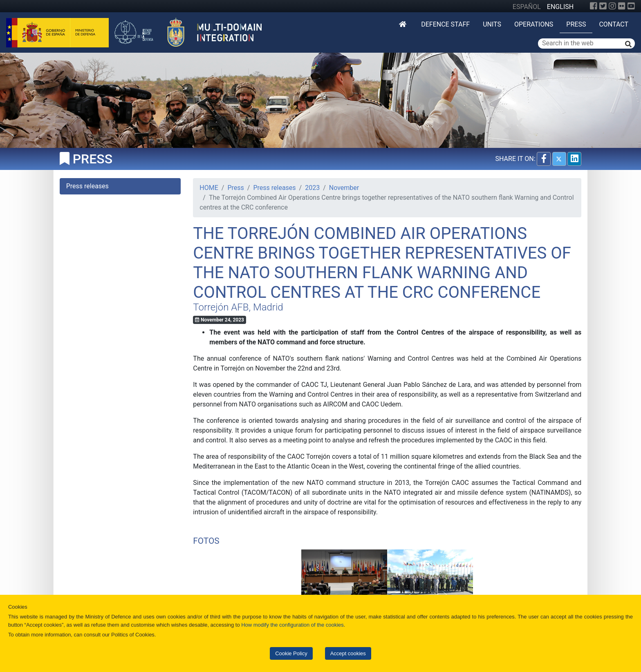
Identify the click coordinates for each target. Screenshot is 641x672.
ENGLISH (560, 7)
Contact (614, 24)
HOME (209, 188)
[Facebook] (594, 6)
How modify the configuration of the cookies (292, 625)
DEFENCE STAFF (445, 24)
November (344, 188)
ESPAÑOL (527, 7)
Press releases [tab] (87, 186)
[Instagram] (612, 6)
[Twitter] (603, 6)
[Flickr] (622, 6)
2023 (312, 188)
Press (576, 24)
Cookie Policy (291, 653)
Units (492, 24)
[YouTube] (631, 6)
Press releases (274, 188)
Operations (534, 24)
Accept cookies (348, 653)
